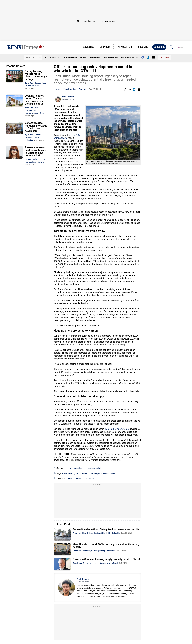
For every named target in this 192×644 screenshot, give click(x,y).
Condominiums (110, 57)
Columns (143, 47)
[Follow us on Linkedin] (149, 57)
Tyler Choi (29, 83)
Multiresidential (130, 57)
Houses (84, 57)
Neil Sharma (68, 97)
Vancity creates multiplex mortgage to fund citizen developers (36, 127)
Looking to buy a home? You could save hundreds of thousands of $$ (35, 100)
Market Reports (95, 473)
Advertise (89, 47)
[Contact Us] (155, 57)
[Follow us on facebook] (144, 57)
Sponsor (105, 47)
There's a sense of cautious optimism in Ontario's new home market (35, 151)
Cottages (95, 57)
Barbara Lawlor (31, 159)
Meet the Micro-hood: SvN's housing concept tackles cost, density (106, 546)
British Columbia (113, 533)
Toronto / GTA (81, 479)
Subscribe (159, 47)
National (36, 86)
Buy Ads (165, 57)
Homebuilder (70, 57)
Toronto (82, 89)
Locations (52, 57)
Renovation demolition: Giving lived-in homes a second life (106, 529)
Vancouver (111, 551)
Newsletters (125, 47)
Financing (38, 135)
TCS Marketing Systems (117, 429)
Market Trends (109, 473)
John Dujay (77, 563)
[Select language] (33, 58)
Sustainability (100, 533)
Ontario (43, 113)
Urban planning (99, 551)
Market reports (80, 468)
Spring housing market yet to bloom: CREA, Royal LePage (36, 75)
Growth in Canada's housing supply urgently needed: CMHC (106, 559)
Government (82, 473)
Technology (87, 551)
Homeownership (32, 113)
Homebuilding (31, 162)
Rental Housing (70, 89)
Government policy (91, 563)
